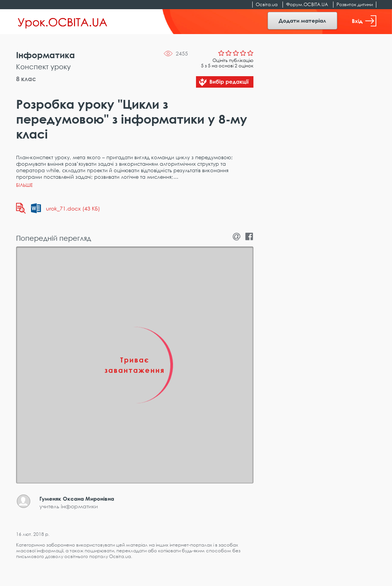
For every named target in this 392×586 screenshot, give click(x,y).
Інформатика (46, 55)
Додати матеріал (302, 20)
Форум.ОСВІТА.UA (307, 4)
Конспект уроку (43, 67)
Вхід (364, 21)
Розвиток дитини (355, 4)
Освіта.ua (267, 4)
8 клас (26, 79)
